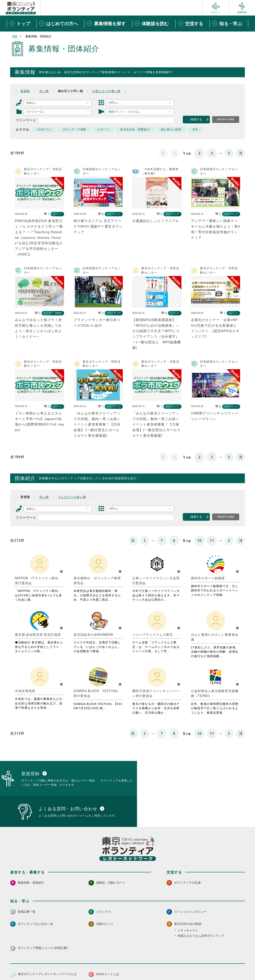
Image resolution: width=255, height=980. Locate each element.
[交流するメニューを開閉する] (192, 24)
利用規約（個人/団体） (148, 965)
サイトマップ (30, 965)
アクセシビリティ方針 (113, 965)
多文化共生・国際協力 (135, 129)
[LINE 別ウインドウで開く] (241, 953)
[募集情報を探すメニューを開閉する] (108, 24)
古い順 (45, 91)
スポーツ (104, 129)
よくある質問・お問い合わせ (216, 965)
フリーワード (26, 120)
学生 (196, 129)
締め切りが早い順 (73, 91)
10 (199, 541)
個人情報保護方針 (82, 965)
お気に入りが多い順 (111, 91)
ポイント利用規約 (180, 965)
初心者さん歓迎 (172, 129)
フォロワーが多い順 (75, 497)
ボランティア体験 (75, 129)
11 (212, 541)
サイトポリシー (55, 965)
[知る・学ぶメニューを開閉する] (229, 24)
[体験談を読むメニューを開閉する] (154, 24)
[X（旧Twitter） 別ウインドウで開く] (231, 953)
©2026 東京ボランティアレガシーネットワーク (127, 975)
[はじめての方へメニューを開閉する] (60, 24)
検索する (196, 119)
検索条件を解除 (226, 119)
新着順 (26, 91)
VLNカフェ (44, 129)
